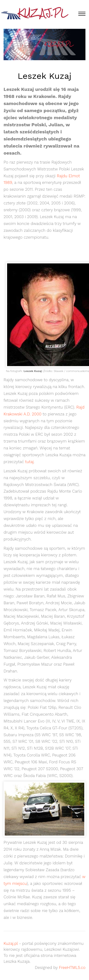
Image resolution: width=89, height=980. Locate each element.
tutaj (29, 462)
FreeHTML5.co (72, 967)
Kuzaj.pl (11, 943)
